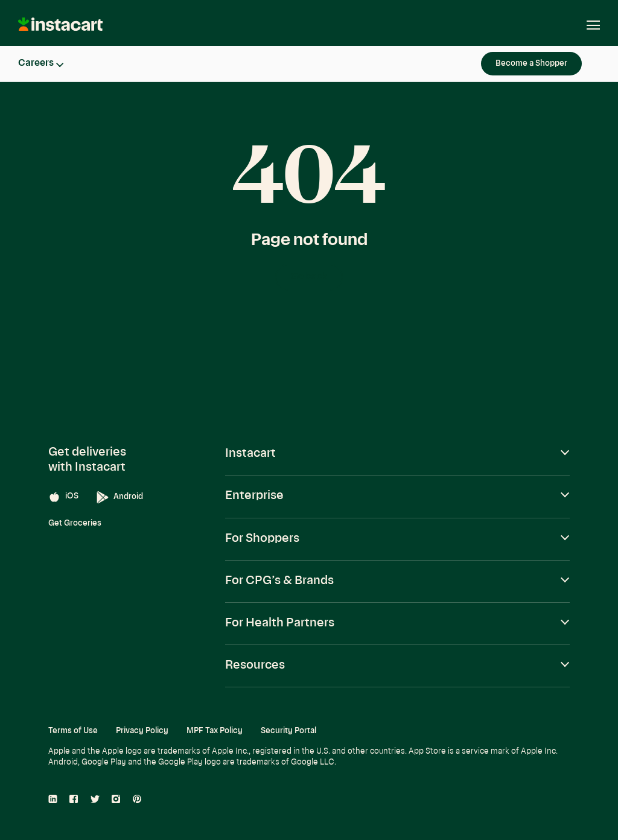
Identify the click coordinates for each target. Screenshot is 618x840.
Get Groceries (75, 523)
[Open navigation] (587, 25)
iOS (63, 497)
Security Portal (288, 731)
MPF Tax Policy (215, 731)
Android (120, 498)
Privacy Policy (142, 731)
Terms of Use (73, 731)
